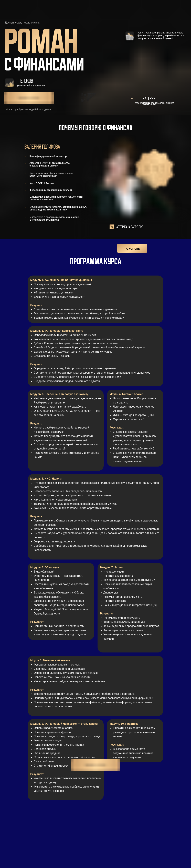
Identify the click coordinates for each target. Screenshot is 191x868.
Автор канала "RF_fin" (130, 227)
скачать (133, 249)
